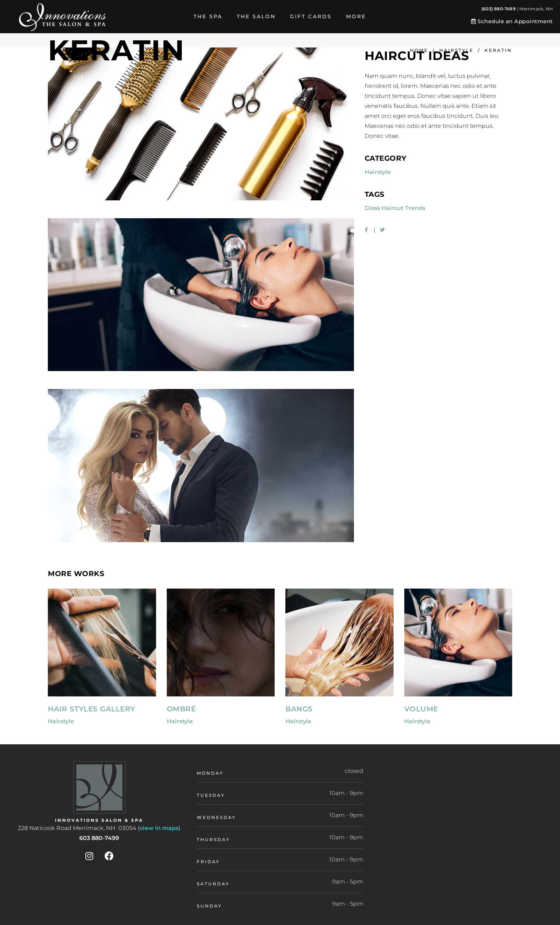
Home (419, 50)
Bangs (299, 709)
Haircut (392, 208)
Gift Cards (311, 16)
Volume (421, 709)
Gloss (372, 208)
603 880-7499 (99, 838)
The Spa (208, 16)
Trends (415, 208)
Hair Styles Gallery (92, 709)
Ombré (181, 709)
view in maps (159, 828)
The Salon (256, 16)
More (356, 16)
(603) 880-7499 (499, 9)
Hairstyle (456, 50)
